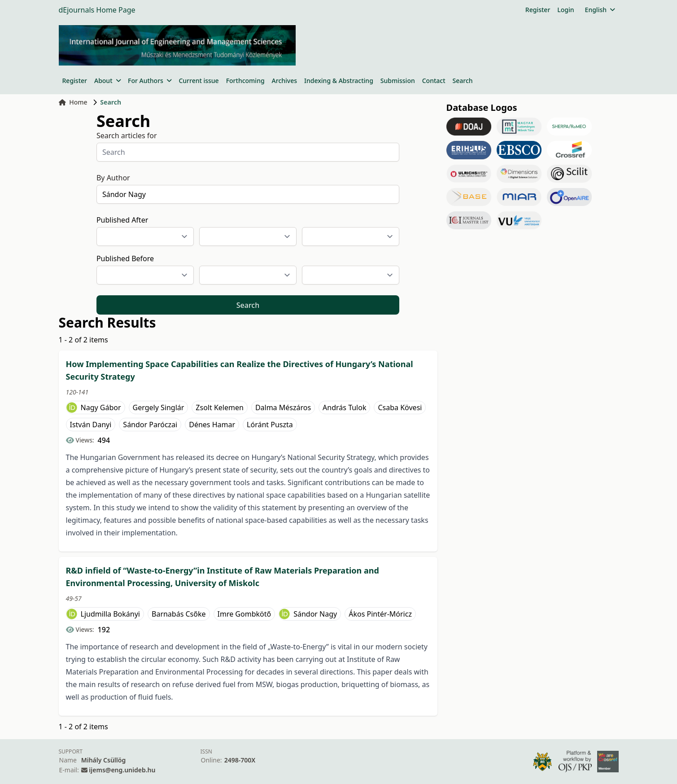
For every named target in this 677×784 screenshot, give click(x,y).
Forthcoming (245, 81)
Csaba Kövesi (400, 407)
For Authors (150, 81)
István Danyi (91, 425)
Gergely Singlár (159, 407)
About (107, 81)
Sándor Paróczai (150, 425)
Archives (284, 81)
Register (538, 10)
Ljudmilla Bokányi (111, 614)
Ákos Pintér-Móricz (380, 614)
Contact (434, 81)
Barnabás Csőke (179, 614)
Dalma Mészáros (283, 407)
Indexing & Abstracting (339, 81)
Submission (398, 81)
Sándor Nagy (315, 614)
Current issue (199, 81)
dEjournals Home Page (97, 10)
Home (73, 102)
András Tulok (344, 407)
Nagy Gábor (101, 407)
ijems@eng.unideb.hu (122, 770)
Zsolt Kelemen (220, 407)
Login (566, 10)
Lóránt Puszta (270, 425)
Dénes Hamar (212, 425)
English (600, 10)
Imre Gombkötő (245, 614)
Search (463, 81)
